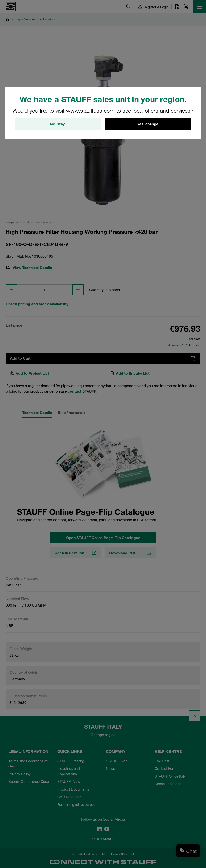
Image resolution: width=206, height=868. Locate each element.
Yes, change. (148, 124)
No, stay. (58, 124)
